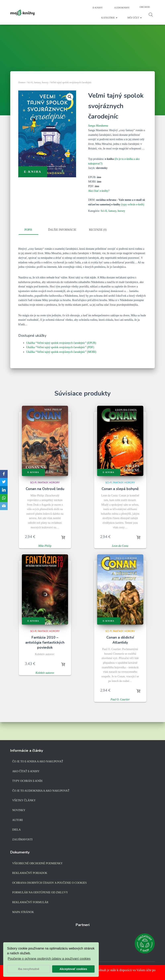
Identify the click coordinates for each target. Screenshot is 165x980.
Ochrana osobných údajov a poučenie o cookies (49, 883)
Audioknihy (122, 8)
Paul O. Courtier (120, 699)
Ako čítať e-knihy (26, 771)
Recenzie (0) (98, 230)
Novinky (19, 810)
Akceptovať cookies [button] (73, 969)
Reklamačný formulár (30, 902)
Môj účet (135, 18)
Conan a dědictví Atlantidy (120, 640)
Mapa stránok (23, 912)
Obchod (145, 7)
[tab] (31, 230)
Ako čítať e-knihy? (99, 191)
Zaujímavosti (22, 839)
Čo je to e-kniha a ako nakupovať (38, 761)
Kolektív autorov (45, 673)
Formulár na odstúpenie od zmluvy (40, 892)
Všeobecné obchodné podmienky (37, 863)
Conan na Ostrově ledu (45, 489)
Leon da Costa (120, 546)
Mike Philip (45, 546)
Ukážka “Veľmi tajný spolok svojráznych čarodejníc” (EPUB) (61, 343)
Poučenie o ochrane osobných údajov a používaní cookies (49, 959)
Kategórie (109, 18)
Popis (28, 230)
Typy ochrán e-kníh (27, 781)
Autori (18, 820)
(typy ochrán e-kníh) (133, 204)
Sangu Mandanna (98, 126)
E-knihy (97, 8)
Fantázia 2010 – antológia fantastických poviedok (45, 642)
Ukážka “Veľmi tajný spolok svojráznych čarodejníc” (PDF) (60, 347)
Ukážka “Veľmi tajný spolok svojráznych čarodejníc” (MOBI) (61, 352)
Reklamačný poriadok (30, 873)
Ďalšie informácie (62, 230)
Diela (16, 830)
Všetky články (24, 800)
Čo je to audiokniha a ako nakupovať (41, 791)
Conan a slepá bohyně (120, 489)
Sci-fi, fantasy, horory (38, 82)
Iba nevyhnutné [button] (29, 969)
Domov (22, 82)
